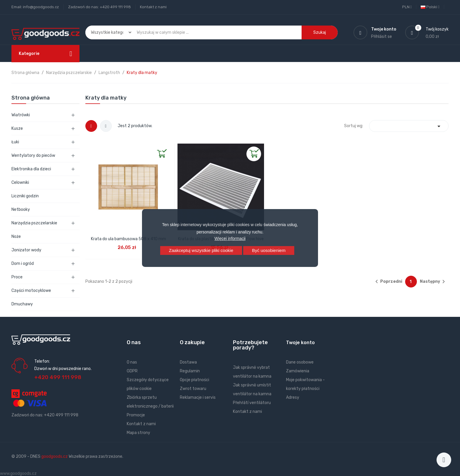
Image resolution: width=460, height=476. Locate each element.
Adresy (293, 397)
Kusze (17, 128)
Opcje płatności (195, 380)
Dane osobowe (300, 362)
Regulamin (190, 371)
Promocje (136, 415)
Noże (16, 237)
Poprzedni (388, 282)
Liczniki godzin (25, 196)
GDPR (132, 371)
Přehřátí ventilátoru (252, 403)
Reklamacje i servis (198, 397)
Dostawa (188, 362)
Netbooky (21, 210)
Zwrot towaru (193, 389)
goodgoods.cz (55, 456)
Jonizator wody (26, 250)
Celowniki (20, 183)
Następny (433, 282)
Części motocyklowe (31, 291)
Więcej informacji (230, 238)
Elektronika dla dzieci (31, 169)
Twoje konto (300, 343)
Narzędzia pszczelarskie (34, 223)
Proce (17, 277)
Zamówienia (298, 371)
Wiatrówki (21, 115)
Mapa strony (138, 433)
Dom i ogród (23, 264)
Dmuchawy (22, 304)
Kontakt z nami (153, 7)
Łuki (15, 142)
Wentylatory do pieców (33, 155)
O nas (132, 362)
